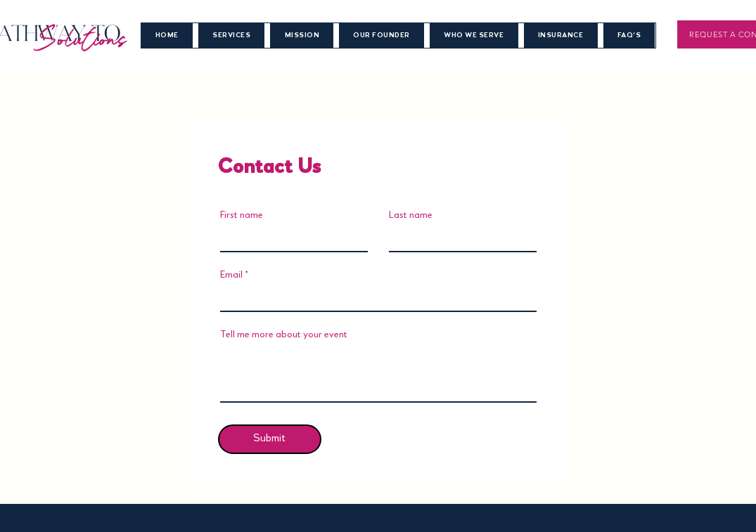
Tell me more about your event (284, 335)
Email (231, 275)
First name (242, 215)
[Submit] (270, 439)
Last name (411, 215)
